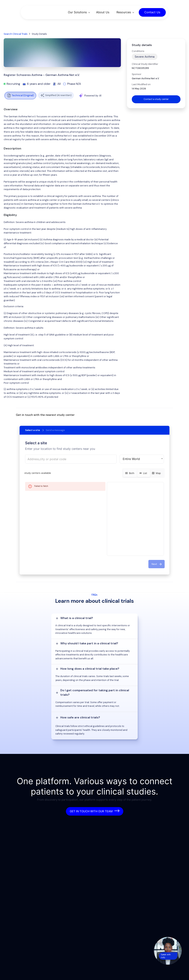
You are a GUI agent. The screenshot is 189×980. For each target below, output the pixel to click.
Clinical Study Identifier (145, 64)
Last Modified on (141, 84)
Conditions (138, 51)
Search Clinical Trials (16, 34)
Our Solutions (77, 12)
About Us (103, 12)
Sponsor (137, 74)
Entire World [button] (131, 459)
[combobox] (71, 459)
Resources (124, 12)
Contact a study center (156, 99)
